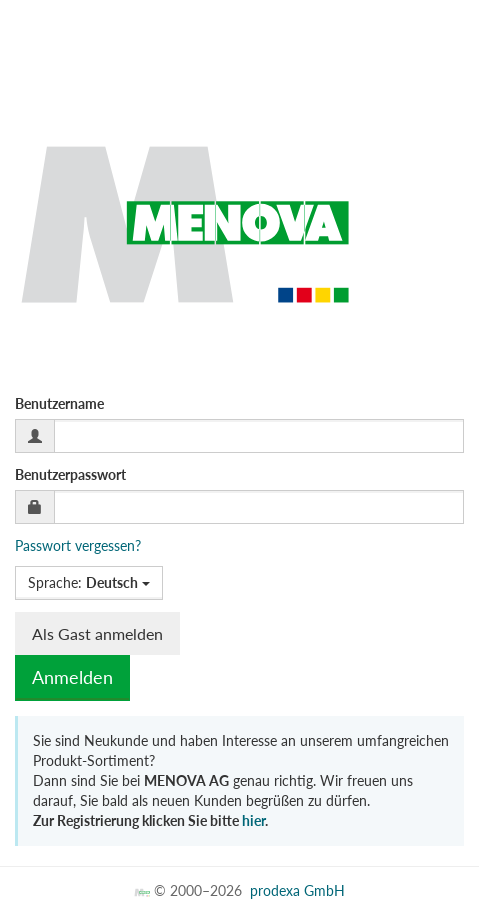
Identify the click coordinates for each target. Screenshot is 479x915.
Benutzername (59, 403)
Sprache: (89, 582)
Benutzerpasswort (70, 474)
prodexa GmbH (297, 890)
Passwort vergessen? (78, 545)
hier (253, 820)
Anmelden (72, 677)
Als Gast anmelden (97, 633)
